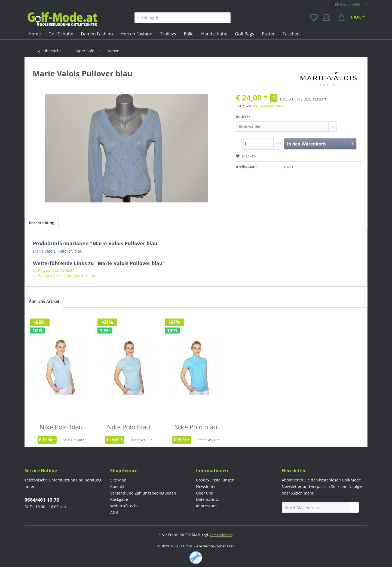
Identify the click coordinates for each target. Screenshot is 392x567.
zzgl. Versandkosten (268, 106)
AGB (114, 512)
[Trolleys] (168, 34)
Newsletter (206, 486)
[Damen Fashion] (97, 34)
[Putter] (268, 34)
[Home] (35, 34)
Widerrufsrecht (124, 506)
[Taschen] (291, 34)
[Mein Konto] (328, 18)
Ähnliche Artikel (44, 301)
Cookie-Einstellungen (215, 480)
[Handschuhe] (214, 34)
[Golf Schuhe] (61, 34)
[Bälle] (189, 34)
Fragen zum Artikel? (53, 270)
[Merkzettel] (314, 18)
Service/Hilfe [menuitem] (349, 4)
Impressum (206, 506)
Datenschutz (207, 499)
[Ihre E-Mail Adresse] (316, 507)
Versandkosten (221, 535)
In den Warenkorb (320, 143)
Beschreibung (42, 223)
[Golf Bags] (245, 34)
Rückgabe (119, 499)
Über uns (204, 493)
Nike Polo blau (61, 428)
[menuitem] (183, 18)
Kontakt (117, 486)
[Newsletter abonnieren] (354, 507)
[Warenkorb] (352, 18)
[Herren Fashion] (137, 34)
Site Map (118, 480)
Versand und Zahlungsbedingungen (143, 493)
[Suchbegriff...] (183, 18)
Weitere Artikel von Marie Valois (64, 276)
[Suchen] (225, 18)
